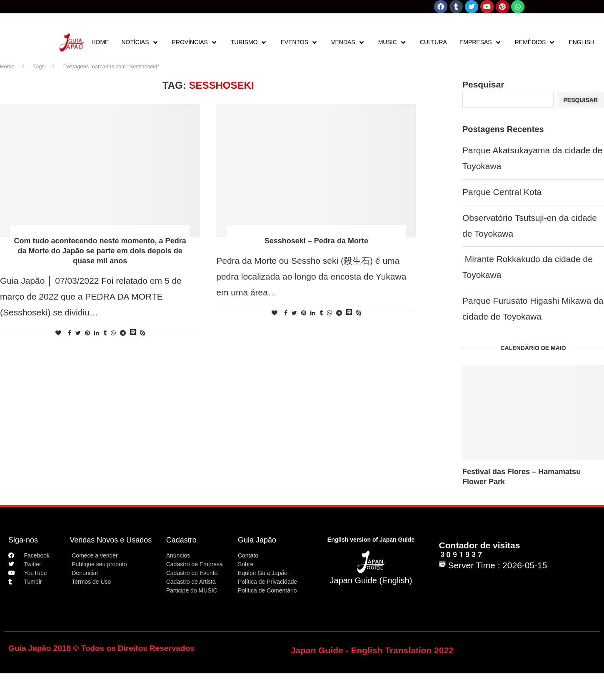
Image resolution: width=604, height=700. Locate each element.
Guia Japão (257, 540)
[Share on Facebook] (70, 333)
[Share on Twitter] (78, 333)
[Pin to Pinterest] (87, 333)
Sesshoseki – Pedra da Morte (316, 241)
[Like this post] (58, 333)
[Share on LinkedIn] (97, 333)
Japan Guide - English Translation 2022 (372, 650)
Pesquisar (483, 84)
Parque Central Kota (502, 192)
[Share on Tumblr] (105, 333)
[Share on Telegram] (123, 333)
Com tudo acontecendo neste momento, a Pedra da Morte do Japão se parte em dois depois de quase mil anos (100, 251)
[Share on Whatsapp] (113, 333)
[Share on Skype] (142, 333)
